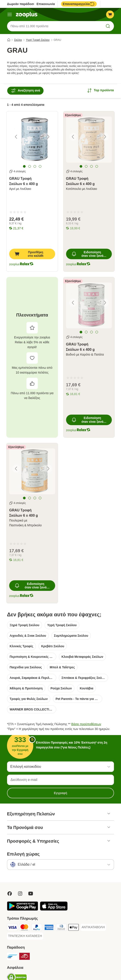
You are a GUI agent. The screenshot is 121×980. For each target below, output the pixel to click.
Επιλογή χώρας (23, 854)
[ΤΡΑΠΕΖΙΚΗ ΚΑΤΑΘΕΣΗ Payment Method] (25, 936)
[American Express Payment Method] (49, 928)
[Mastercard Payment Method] (25, 928)
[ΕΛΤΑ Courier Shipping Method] (25, 957)
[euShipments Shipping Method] (12, 957)
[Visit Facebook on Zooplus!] (10, 894)
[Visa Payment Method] (12, 928)
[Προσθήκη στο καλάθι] (32, 254)
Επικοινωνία (46, 4)
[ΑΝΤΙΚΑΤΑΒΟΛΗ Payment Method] (93, 928)
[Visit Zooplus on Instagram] (20, 894)
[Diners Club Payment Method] (61, 928)
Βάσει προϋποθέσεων (86, 724)
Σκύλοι (18, 40)
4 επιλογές (18, 171)
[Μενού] (10, 14)
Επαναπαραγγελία (79, 4)
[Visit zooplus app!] (23, 910)
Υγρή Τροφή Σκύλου (38, 40)
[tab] (24, 166)
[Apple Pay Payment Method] (74, 928)
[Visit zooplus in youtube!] (31, 894)
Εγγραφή (60, 793)
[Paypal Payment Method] (37, 928)
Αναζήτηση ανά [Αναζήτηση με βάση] (25, 91)
